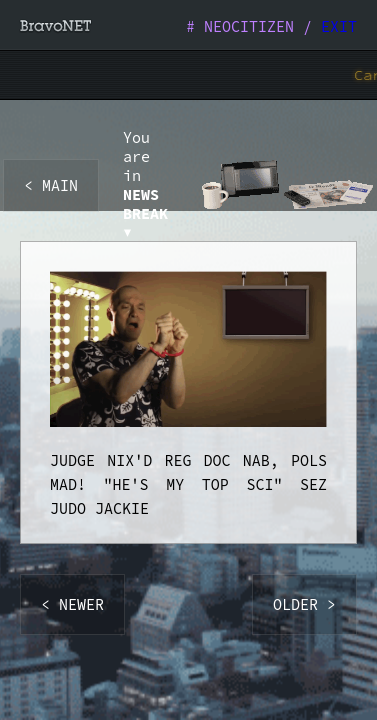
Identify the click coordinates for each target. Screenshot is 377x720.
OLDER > (304, 604)
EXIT (339, 26)
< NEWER (72, 604)
